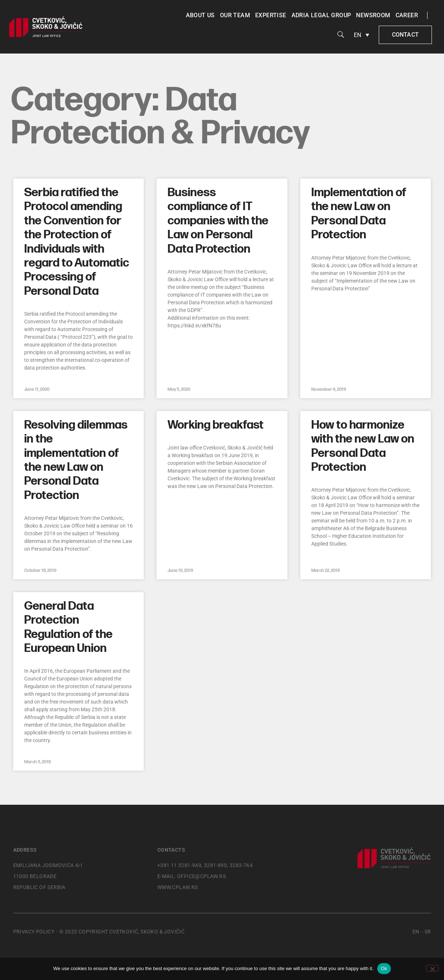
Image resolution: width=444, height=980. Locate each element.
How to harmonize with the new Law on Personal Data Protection (363, 446)
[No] (432, 968)
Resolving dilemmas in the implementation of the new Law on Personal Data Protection (76, 460)
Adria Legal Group (321, 15)
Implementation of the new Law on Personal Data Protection (359, 214)
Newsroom (373, 15)
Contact (405, 35)
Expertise (271, 15)
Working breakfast (216, 425)
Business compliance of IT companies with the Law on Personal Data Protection (218, 221)
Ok (384, 968)
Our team (235, 15)
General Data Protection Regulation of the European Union (68, 627)
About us (200, 15)
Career (407, 15)
